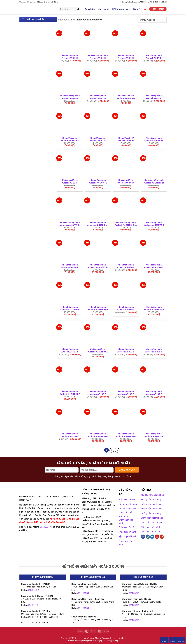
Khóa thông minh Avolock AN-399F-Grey (98, 224)
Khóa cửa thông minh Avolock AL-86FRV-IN (154, 182)
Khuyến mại (103, 9)
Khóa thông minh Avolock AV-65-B (154, 97)
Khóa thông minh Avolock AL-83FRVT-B (98, 435)
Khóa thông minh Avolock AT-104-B (154, 393)
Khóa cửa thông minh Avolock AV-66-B (98, 57)
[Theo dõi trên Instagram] (148, 537)
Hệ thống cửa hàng (121, 9)
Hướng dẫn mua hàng (151, 499)
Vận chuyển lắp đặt (128, 536)
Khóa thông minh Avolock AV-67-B (126, 57)
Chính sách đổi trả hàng (152, 518)
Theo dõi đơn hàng (127, 532)
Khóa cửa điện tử (66, 20)
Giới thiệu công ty (127, 499)
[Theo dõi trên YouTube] (162, 537)
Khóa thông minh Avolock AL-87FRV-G (70, 308)
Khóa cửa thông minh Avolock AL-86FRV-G (70, 224)
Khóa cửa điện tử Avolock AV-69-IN (70, 182)
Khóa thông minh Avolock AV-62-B (98, 97)
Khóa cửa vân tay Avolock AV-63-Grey (126, 97)
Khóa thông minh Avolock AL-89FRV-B (154, 266)
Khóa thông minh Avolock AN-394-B (126, 266)
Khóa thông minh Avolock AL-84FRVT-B (70, 393)
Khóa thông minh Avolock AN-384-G (126, 308)
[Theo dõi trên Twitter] (152, 537)
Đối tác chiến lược (127, 509)
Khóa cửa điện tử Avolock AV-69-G (126, 139)
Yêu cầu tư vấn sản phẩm (153, 495)
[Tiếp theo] (117, 450)
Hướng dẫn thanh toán (151, 504)
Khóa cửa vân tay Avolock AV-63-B (98, 139)
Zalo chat (173, 640)
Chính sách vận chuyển (152, 522)
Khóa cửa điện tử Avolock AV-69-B (126, 182)
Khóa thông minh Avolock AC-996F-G (154, 435)
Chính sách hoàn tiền (151, 532)
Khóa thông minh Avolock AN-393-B (126, 351)
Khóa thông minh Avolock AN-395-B (154, 351)
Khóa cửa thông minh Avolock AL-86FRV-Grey (126, 224)
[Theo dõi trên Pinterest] (157, 537)
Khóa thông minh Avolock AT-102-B (70, 435)
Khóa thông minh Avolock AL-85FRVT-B (154, 308)
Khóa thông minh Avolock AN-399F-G (98, 182)
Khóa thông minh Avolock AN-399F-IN (154, 139)
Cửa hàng (181, 640)
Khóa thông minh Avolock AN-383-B (70, 351)
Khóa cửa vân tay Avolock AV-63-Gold (70, 139)
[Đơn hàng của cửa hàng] (152, 20)
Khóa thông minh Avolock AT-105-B (98, 393)
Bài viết (137, 9)
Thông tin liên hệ (126, 527)
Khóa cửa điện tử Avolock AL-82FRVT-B (98, 351)
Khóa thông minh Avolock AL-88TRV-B (98, 266)
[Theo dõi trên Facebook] (143, 537)
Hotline (164, 640)
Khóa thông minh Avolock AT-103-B (126, 393)
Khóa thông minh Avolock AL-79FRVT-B (126, 435)
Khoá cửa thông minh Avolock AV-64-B (70, 97)
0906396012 (33, 590)
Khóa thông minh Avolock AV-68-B (70, 57)
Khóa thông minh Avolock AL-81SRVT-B (98, 308)
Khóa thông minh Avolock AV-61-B (154, 57)
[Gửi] (78, 9)
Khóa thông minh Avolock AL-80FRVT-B (154, 224)
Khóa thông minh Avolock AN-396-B (70, 266)
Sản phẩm (90, 9)
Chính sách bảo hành (151, 527)
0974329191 (33, 605)
